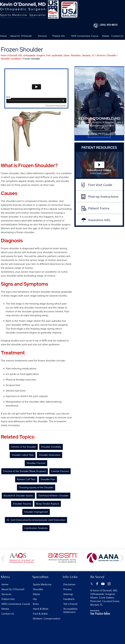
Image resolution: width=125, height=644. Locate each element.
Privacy (67, 589)
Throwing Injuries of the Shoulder (36, 488)
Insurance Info (99, 220)
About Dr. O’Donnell (21, 36)
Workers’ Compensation (47, 619)
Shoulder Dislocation (50, 455)
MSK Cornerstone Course (85, 36)
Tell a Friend (70, 604)
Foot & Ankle (40, 614)
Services (42, 36)
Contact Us (117, 36)
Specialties (40, 577)
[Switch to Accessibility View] (5, 637)
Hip (35, 599)
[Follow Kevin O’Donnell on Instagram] (109, 584)
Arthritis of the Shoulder (23, 447)
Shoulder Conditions (11, 59)
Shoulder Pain (48, 479)
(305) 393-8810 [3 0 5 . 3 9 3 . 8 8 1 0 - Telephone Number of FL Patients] (109, 25)
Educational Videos (99, 172)
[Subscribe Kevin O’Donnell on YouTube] (103, 584)
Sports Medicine (42, 585)
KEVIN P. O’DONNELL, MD (99, 118)
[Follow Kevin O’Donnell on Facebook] (97, 584)
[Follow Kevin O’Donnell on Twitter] (92, 584)
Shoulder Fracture (36, 463)
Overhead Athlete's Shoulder (53, 496)
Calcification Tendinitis (36, 528)
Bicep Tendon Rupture (48, 504)
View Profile (99, 134)
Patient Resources (99, 148)
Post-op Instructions (103, 197)
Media (106, 36)
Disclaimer (69, 585)
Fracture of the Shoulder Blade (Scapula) (25, 471)
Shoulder (112, 55)
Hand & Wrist (41, 609)
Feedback (69, 599)
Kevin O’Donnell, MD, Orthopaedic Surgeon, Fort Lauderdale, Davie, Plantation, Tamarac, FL (48, 55)
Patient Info (59, 36)
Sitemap (68, 594)
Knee (36, 604)
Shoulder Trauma (22, 504)
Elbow (36, 594)
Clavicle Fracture (60, 471)
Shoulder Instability (51, 447)
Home (3, 36)
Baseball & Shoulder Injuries (18, 496)
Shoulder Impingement (36, 512)
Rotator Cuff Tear (26, 479)
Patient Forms (99, 208)
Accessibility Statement (70, 611)
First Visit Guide (100, 185)
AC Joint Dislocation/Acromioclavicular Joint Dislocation (36, 520)
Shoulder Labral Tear (23, 455)
